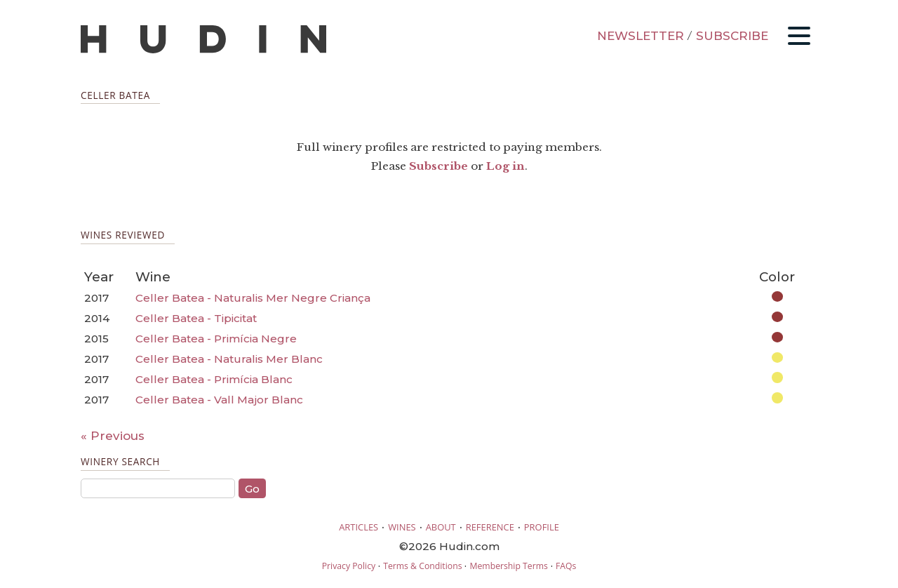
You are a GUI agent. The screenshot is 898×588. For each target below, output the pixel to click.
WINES (402, 527)
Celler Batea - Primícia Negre (216, 339)
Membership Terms (508, 566)
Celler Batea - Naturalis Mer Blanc (229, 359)
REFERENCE (490, 527)
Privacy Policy (349, 566)
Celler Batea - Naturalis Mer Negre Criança (253, 298)
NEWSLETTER (641, 36)
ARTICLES (358, 527)
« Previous (113, 436)
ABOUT (441, 527)
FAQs (566, 566)
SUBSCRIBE (732, 36)
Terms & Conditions (422, 566)
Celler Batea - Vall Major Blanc (219, 400)
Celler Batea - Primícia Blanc (214, 379)
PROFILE (542, 527)
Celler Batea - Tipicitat (196, 318)
